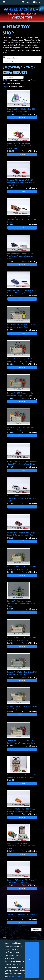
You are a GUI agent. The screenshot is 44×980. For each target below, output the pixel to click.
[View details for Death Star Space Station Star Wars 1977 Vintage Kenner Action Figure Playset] (22, 769)
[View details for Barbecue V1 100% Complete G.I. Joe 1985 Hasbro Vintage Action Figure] (22, 353)
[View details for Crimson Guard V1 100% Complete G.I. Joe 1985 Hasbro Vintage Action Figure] (22, 735)
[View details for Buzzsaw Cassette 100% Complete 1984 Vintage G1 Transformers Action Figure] (22, 456)
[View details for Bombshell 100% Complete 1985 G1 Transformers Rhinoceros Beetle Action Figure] (22, 249)
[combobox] (22, 62)
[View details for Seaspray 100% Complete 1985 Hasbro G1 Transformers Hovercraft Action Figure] (22, 908)
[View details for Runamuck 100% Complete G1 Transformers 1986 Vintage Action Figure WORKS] (22, 491)
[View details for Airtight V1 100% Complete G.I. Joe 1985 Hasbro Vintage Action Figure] (22, 319)
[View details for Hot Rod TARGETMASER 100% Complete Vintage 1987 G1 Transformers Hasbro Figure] (22, 139)
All (6, 80)
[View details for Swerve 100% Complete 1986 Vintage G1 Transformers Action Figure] (22, 874)
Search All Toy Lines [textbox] (13, 62)
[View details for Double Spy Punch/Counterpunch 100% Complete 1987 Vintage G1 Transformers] (22, 284)
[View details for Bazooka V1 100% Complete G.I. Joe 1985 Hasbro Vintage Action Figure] (22, 561)
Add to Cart (22, 118)
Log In (36, 2)
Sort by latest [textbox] (8, 77)
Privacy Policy (15, 977)
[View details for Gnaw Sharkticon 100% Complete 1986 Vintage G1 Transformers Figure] (22, 103)
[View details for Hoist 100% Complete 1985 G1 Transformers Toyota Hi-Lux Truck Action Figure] (22, 838)
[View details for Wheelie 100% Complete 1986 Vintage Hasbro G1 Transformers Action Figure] (22, 803)
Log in (5, 87)
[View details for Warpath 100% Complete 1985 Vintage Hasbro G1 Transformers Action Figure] (22, 527)
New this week (19, 80)
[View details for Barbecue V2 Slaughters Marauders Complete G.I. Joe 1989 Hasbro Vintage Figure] (22, 596)
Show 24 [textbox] (36, 930)
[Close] (32, 960)
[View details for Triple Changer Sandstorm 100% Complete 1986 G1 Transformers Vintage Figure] (22, 212)
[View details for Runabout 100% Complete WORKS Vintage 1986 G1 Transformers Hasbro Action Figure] (22, 175)
